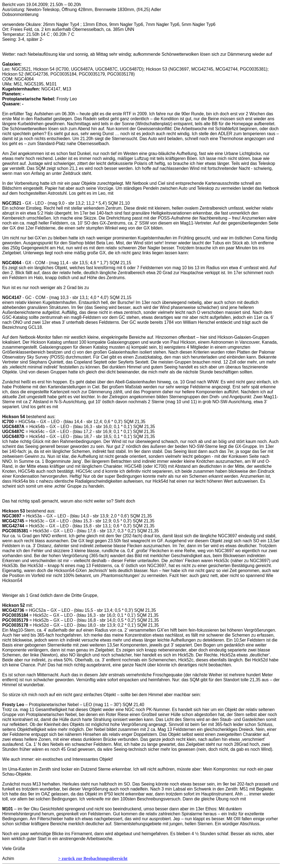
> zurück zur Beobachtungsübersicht (93, 858)
